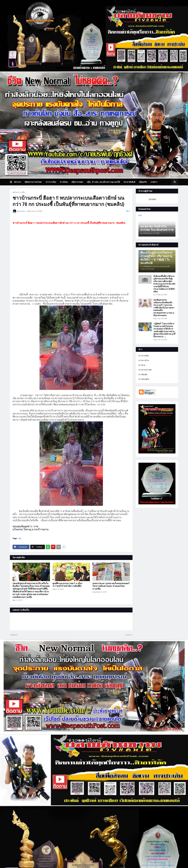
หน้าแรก (16, 192)
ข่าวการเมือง (144, 356)
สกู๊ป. (23, 192)
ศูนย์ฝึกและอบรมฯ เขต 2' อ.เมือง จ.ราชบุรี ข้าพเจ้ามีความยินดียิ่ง (67, 585)
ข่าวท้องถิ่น (143, 374)
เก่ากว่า (128, 635)
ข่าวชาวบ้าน (144, 360)
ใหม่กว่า (14, 635)
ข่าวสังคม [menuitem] (64, 182)
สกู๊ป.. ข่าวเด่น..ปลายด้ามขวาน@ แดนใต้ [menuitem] (103, 182)
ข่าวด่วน (142, 365)
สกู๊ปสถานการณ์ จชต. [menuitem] (33, 182)
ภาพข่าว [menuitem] (154, 182)
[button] (12, 182)
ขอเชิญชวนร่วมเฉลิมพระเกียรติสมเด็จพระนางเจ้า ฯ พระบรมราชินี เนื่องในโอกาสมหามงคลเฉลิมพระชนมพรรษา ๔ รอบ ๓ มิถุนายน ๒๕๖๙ (164, 308)
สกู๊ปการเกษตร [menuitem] (77, 182)
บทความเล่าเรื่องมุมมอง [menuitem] (25, 189)
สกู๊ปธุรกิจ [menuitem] (143, 182)
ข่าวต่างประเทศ (145, 370)
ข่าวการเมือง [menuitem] (51, 182)
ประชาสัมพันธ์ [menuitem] (129, 182)
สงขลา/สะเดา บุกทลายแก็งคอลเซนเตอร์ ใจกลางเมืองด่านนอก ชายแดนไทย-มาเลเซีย (111, 586)
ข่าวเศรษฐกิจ (144, 379)
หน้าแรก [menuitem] (17, 182)
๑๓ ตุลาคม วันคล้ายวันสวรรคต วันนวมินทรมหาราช (157, 228)
